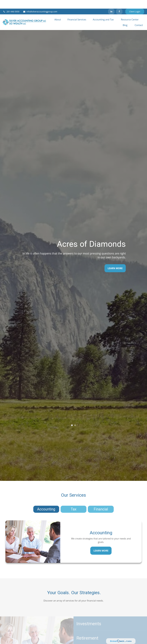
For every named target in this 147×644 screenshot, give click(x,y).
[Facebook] (119, 3)
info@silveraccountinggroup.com (40, 3)
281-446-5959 (11, 3)
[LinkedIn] (111, 3)
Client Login (135, 3)
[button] (58, 11)
